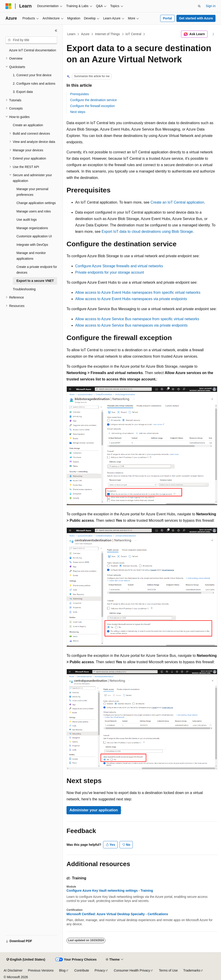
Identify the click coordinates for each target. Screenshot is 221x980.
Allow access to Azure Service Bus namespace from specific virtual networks (137, 319)
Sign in (211, 6)
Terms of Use (168, 970)
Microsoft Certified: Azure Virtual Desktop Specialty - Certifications (117, 914)
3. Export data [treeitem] (23, 92)
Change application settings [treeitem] (36, 203)
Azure (85, 34)
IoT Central (133, 34)
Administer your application (94, 810)
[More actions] (213, 34)
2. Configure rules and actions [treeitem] (34, 84)
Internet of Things (108, 34)
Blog (62, 970)
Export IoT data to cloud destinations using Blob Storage (147, 232)
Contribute (82, 970)
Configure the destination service (93, 100)
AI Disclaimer (13, 970)
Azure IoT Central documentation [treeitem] (33, 50)
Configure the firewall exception (92, 106)
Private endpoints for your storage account (110, 272)
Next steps (78, 112)
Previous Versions (41, 970)
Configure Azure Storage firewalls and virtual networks (119, 266)
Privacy (100, 970)
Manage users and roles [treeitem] (34, 211)
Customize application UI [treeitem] (34, 236)
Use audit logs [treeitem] (27, 220)
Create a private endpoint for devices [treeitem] (37, 270)
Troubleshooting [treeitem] (24, 289)
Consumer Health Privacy (132, 970)
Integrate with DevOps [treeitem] (32, 245)
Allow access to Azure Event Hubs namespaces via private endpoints (131, 299)
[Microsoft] (8, 6)
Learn (72, 34)
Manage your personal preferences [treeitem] (32, 192)
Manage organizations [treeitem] (32, 228)
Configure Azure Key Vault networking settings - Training (110, 891)
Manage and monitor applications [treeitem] (31, 256)
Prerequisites (80, 94)
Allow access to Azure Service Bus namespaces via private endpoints (131, 325)
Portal (168, 18)
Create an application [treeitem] (28, 125)
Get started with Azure (196, 18)
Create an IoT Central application (177, 202)
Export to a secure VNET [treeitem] (35, 281)
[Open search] (199, 6)
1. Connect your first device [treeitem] (32, 75)
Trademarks (192, 970)
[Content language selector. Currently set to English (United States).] (26, 960)
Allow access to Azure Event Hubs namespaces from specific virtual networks (138, 292)
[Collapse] (56, 31)
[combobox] (31, 40)
